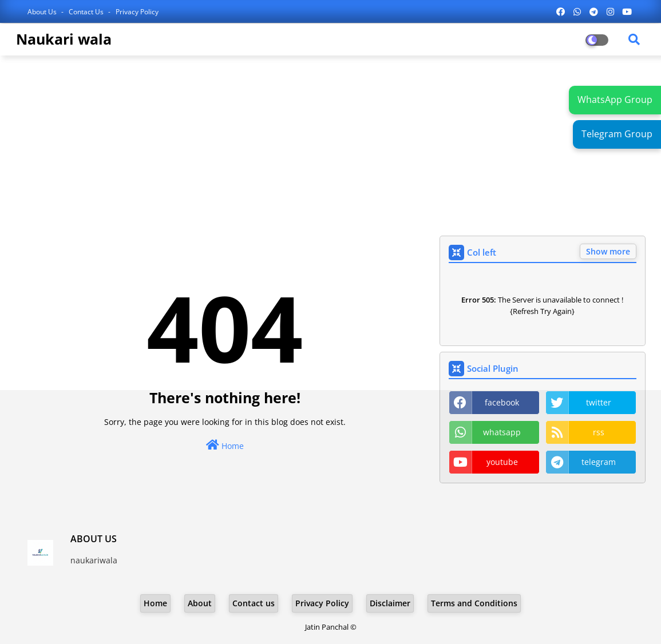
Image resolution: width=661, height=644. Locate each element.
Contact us (87, 12)
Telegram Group (617, 134)
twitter (599, 402)
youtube (502, 462)
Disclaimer (390, 603)
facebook (502, 402)
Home (225, 445)
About (200, 603)
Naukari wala (64, 39)
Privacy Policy (137, 12)
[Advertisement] (331, 147)
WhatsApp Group (615, 100)
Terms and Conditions (474, 603)
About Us (43, 12)
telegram (599, 462)
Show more (608, 251)
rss (599, 432)
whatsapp (502, 432)
